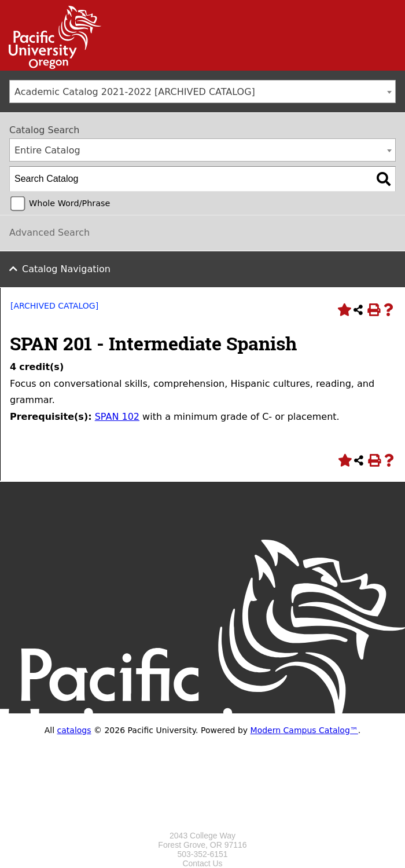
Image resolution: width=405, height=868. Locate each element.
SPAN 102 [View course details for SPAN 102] (117, 417)
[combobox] (203, 91)
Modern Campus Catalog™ (304, 730)
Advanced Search (49, 232)
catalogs (74, 730)
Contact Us (202, 863)
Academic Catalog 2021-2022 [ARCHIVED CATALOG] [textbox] (135, 92)
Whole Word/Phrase (69, 203)
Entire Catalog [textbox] (47, 150)
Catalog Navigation (66, 269)
